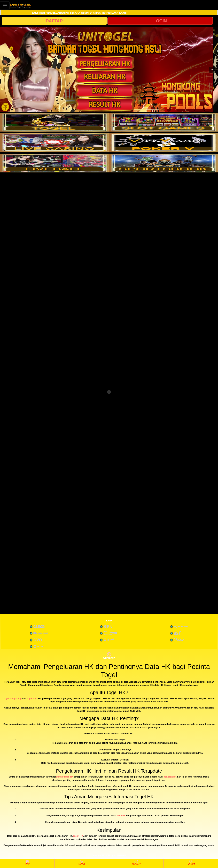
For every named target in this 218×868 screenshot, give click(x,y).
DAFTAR (54, 21)
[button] (6, 70)
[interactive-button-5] (54, 163)
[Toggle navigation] (5, 6)
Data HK (121, 815)
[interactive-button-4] (163, 143)
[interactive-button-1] (54, 122)
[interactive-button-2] (163, 122)
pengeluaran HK (65, 777)
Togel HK (31, 698)
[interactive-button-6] (163, 163)
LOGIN (160, 21)
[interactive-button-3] (54, 143)
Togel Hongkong (12, 698)
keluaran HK (170, 777)
